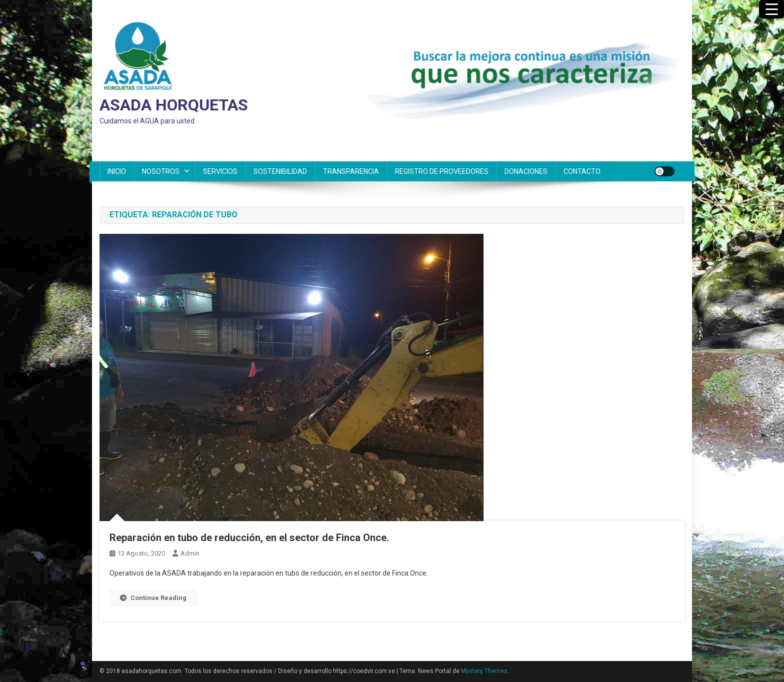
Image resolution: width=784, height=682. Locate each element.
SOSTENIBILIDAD (280, 171)
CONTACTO (582, 171)
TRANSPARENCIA (351, 171)
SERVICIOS (220, 171)
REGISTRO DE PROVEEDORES (442, 171)
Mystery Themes (484, 671)
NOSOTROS (161, 171)
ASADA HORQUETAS (174, 105)
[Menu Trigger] (771, 9)
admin (190, 553)
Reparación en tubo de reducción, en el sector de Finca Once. (249, 538)
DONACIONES (526, 171)
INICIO (117, 171)
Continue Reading (153, 598)
